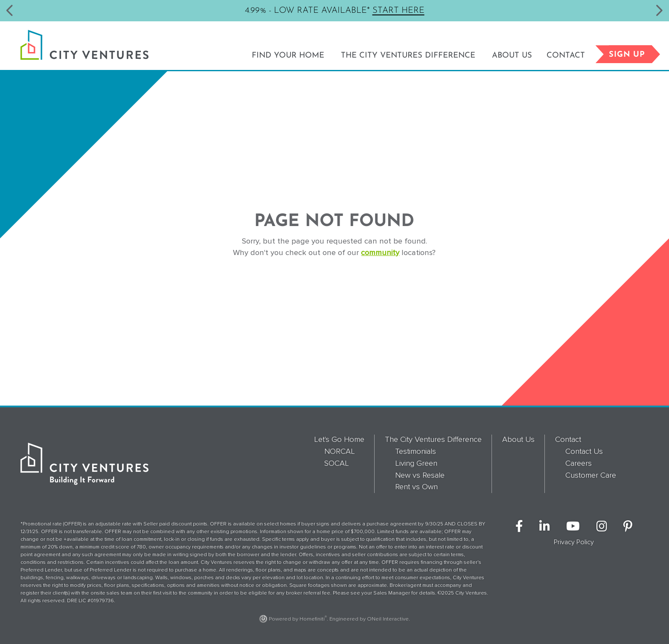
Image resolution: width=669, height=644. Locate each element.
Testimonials (416, 451)
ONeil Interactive (388, 619)
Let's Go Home (339, 439)
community (380, 252)
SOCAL (337, 463)
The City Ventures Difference (433, 439)
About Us (512, 56)
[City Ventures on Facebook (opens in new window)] (519, 527)
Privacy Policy (574, 542)
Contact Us (584, 451)
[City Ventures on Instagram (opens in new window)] (602, 527)
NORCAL (340, 451)
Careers (579, 463)
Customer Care (591, 475)
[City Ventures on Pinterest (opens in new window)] (628, 527)
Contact (568, 439)
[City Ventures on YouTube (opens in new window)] (573, 527)
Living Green (416, 463)
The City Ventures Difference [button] (408, 56)
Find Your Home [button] (288, 56)
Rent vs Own (416, 487)
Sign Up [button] (630, 54)
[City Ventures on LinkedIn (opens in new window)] (545, 527)
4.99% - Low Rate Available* (335, 10)
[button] (10, 11)
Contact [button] (566, 56)
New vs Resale (420, 475)
